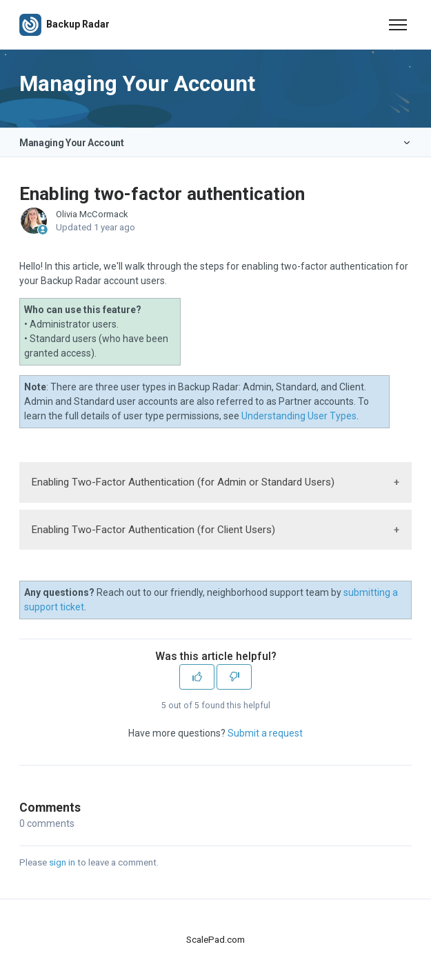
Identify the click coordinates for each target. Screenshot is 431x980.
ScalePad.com (215, 940)
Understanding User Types (299, 416)
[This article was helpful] (197, 677)
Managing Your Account (72, 143)
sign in (62, 862)
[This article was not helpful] (234, 677)
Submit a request (265, 733)
